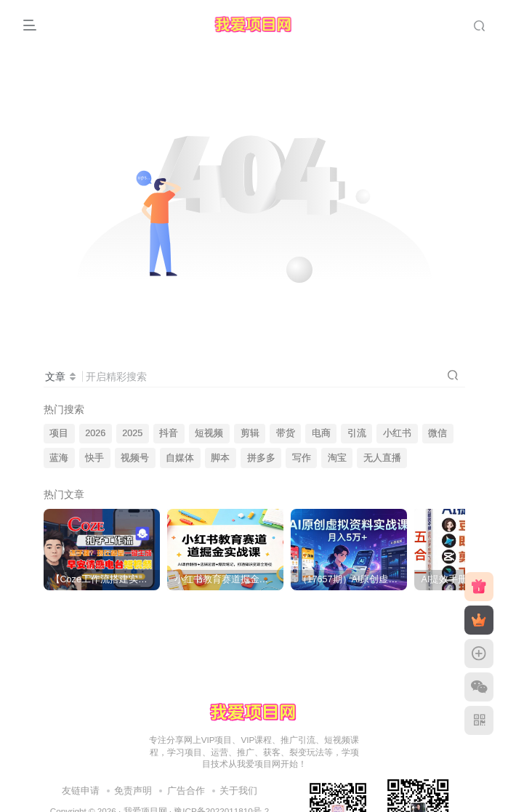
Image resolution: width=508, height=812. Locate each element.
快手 (94, 458)
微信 (438, 433)
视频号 (135, 458)
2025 (132, 433)
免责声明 (133, 791)
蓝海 (59, 458)
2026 (95, 433)
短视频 (209, 433)
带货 (286, 433)
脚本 (220, 458)
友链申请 (81, 791)
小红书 (397, 433)
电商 (321, 433)
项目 (59, 433)
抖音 (169, 433)
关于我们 (238, 791)
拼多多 (261, 458)
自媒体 (180, 458)
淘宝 (337, 458)
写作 (302, 458)
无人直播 (382, 458)
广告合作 (186, 791)
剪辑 (250, 433)
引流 (357, 433)
